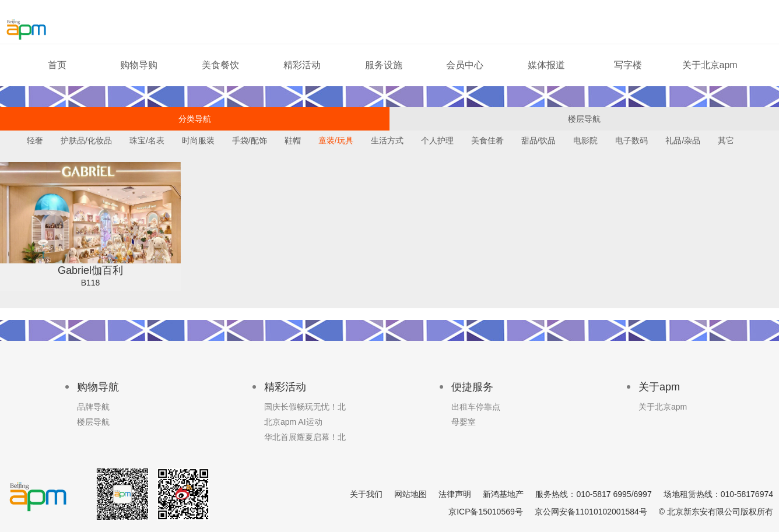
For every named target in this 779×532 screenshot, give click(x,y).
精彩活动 (302, 65)
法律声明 (455, 494)
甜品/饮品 (539, 140)
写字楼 (628, 65)
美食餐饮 (220, 65)
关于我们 (366, 494)
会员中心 (465, 65)
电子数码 (631, 140)
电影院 (585, 140)
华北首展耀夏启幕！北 (305, 437)
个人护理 (437, 140)
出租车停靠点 (476, 407)
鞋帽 (293, 140)
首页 (57, 65)
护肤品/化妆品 (86, 140)
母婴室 (464, 422)
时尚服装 (198, 140)
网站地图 (410, 494)
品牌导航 (93, 407)
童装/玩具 (336, 140)
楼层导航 (584, 119)
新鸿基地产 (503, 494)
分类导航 (195, 119)
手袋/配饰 (250, 140)
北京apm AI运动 (293, 422)
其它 (726, 140)
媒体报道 (546, 65)
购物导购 (139, 65)
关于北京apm (710, 65)
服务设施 (384, 65)
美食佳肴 (487, 140)
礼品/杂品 (683, 140)
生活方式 (387, 140)
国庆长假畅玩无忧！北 (305, 407)
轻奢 (35, 140)
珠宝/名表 (147, 140)
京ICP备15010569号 (486, 512)
